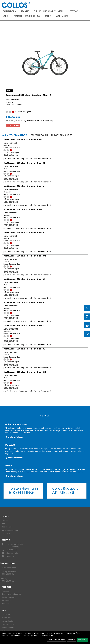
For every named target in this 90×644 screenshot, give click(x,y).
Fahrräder (10, 11)
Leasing (25, 11)
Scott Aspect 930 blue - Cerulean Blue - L (24, 140)
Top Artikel (6, 614)
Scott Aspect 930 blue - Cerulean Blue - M (24, 186)
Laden (6, 16)
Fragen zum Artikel (62, 135)
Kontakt (5, 520)
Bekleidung (6, 600)
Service (75, 11)
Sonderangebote (9, 597)
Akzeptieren (83, 640)
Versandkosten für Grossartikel (40, 121)
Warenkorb (62, 16)
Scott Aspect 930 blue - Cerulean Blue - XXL (25, 256)
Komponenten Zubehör (11, 594)
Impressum (6, 533)
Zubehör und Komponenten (49, 11)
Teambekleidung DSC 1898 (27, 16)
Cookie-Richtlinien (46, 636)
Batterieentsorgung (10, 530)
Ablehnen (72, 640)
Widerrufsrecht (8, 628)
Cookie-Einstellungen (57, 640)
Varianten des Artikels (15, 135)
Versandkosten (8, 621)
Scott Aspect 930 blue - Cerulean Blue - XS (24, 163)
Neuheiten (6, 603)
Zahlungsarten (8, 624)
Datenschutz (7, 527)
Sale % (48, 16)
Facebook (10, 556)
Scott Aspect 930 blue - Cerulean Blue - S (28, 95)
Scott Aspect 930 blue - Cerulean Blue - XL (24, 233)
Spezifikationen (39, 135)
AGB (3, 524)
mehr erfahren (15, 437)
